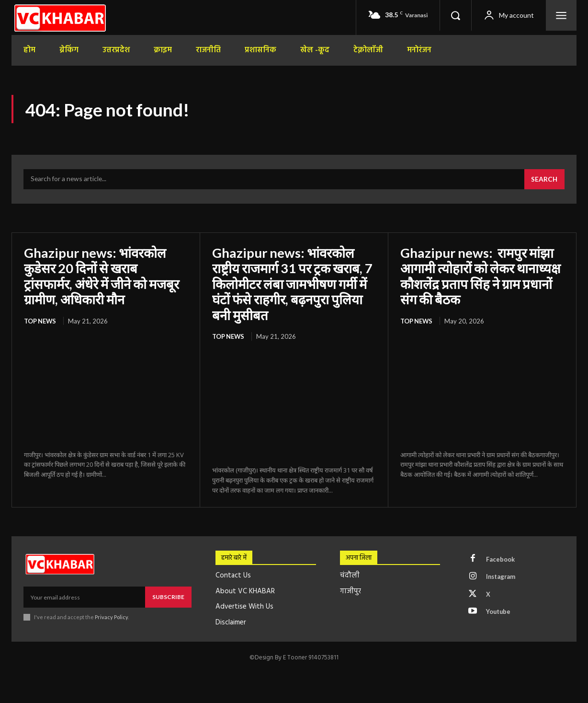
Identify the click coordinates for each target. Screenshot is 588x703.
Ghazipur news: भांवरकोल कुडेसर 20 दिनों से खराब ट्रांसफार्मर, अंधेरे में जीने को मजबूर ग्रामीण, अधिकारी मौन (103, 276)
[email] (84, 597)
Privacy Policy (111, 617)
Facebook (500, 559)
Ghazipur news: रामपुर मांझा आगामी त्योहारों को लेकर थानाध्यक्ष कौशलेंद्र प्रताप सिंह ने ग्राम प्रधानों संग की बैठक (478, 276)
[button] (455, 15)
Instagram (501, 577)
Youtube (499, 612)
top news (40, 321)
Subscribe (168, 597)
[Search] (544, 180)
